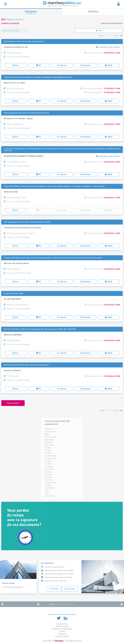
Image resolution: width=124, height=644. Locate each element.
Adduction (49, 429)
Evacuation (49, 445)
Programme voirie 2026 (14, 293)
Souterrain (49, 480)
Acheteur (93, 11)
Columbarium (50, 432)
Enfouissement (51, 437)
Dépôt (109, 65)
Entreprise (31, 11)
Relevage (48, 472)
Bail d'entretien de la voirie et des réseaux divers (24, 42)
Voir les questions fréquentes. (13, 587)
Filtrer (99, 31)
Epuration (49, 442)
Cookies (62, 631)
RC (39, 65)
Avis (15, 65)
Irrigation (48, 461)
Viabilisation (50, 488)
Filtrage (48, 448)
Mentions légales (62, 626)
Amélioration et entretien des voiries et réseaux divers (26, 365)
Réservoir (49, 477)
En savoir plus (70, 589)
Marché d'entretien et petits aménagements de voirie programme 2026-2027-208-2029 (40, 329)
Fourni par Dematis (62, 636)
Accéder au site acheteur (108, 47)
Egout (47, 434)
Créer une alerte (13, 403)
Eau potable (50, 469)
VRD (47, 493)
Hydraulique (50, 496)
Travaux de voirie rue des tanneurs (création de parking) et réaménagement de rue (38, 77)
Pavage (48, 464)
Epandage (49, 440)
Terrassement (50, 482)
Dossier (62, 65)
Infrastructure (50, 458)
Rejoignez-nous (62, 624)
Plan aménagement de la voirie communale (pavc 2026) (27, 222)
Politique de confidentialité (62, 629)
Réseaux (48, 474)
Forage (48, 450)
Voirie (47, 491)
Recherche (62, 634)
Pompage (49, 466)
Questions (85, 65)
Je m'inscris (54, 589)
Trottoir (48, 485)
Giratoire (48, 453)
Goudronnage (50, 456)
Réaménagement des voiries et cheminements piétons (27, 113)
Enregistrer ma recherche (10, 23)
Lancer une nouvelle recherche (112, 23)
